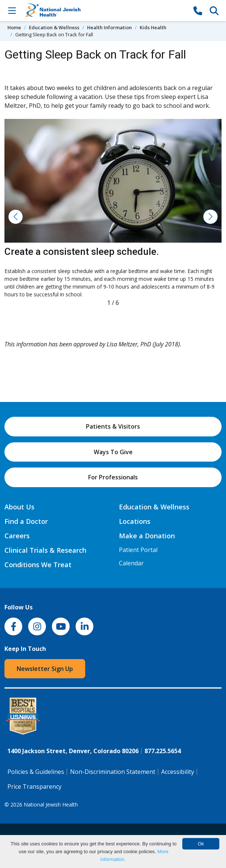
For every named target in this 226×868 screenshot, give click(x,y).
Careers (17, 536)
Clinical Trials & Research (45, 550)
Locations (135, 521)
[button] (16, 217)
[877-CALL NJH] (198, 10)
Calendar (131, 563)
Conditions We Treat (38, 565)
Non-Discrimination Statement (113, 772)
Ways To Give (113, 452)
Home (14, 27)
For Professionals (113, 477)
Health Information (109, 27)
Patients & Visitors (113, 426)
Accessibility (178, 772)
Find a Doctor (26, 521)
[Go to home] (105, 11)
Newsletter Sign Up (45, 669)
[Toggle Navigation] (12, 10)
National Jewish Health (51, 804)
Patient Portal (138, 550)
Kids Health (153, 27)
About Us (19, 507)
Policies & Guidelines (36, 772)
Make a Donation (147, 536)
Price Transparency (34, 786)
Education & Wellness (54, 27)
